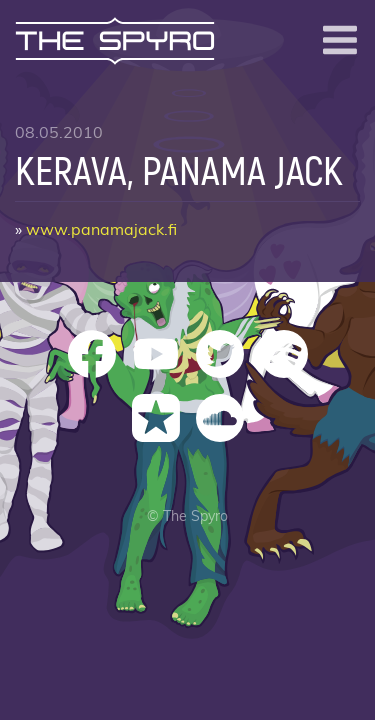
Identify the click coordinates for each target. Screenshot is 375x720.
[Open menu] (340, 40)
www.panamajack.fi (101, 230)
